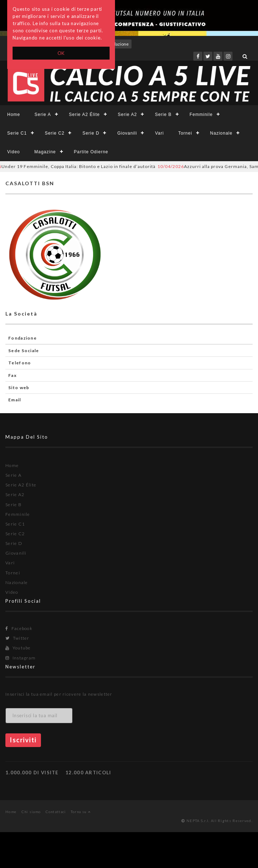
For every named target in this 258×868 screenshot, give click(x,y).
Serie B (163, 115)
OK (61, 53)
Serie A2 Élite (84, 115)
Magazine (45, 152)
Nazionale (221, 133)
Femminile (201, 115)
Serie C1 (17, 133)
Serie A (43, 115)
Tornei (185, 133)
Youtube (18, 648)
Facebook (19, 628)
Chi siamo (31, 812)
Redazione (118, 44)
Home (14, 115)
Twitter (17, 638)
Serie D (91, 133)
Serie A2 (127, 115)
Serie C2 (55, 133)
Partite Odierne (91, 152)
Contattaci (56, 812)
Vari (159, 133)
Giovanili (127, 133)
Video (13, 152)
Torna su (81, 812)
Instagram (20, 658)
